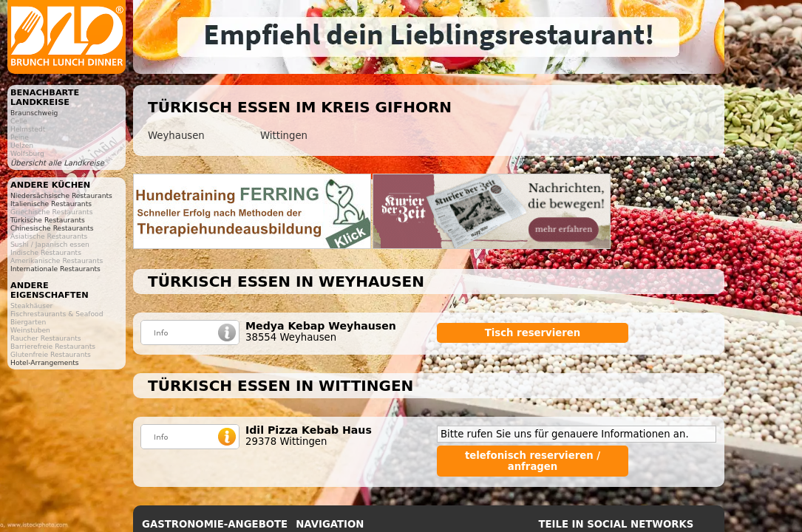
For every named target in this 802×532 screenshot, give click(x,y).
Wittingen (284, 136)
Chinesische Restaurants (52, 228)
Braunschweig (34, 113)
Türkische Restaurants (48, 220)
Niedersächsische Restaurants (61, 195)
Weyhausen (176, 136)
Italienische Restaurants (51, 204)
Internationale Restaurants (55, 269)
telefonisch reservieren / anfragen (533, 461)
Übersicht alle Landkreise (57, 163)
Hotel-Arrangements (45, 362)
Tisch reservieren (533, 333)
